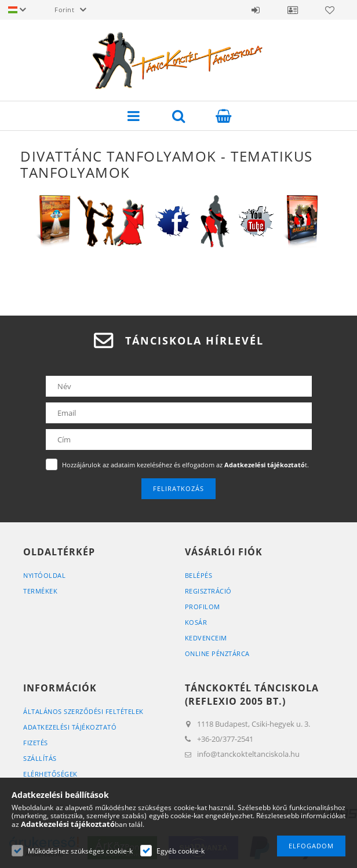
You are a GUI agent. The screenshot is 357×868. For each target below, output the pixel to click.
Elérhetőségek (50, 774)
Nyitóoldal (44, 575)
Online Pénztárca (217, 653)
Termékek (40, 591)
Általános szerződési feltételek (83, 711)
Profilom (203, 607)
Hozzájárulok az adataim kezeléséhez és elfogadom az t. (185, 465)
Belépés (256, 10)
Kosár (196, 622)
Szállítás (40, 758)
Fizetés (36, 743)
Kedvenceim (206, 638)
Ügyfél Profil (293, 10)
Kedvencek (330, 10)
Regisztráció (208, 591)
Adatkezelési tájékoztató (70, 727)
